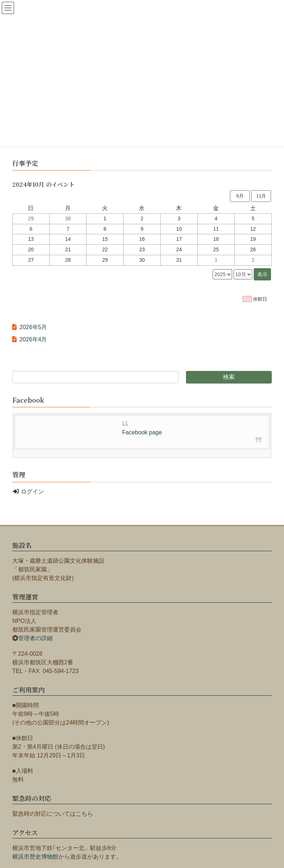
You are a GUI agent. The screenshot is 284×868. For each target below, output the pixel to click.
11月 (261, 196)
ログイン (32, 491)
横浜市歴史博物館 (35, 857)
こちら (84, 814)
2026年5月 (33, 327)
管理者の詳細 (35, 638)
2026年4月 (33, 339)
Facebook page (142, 432)
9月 (240, 196)
